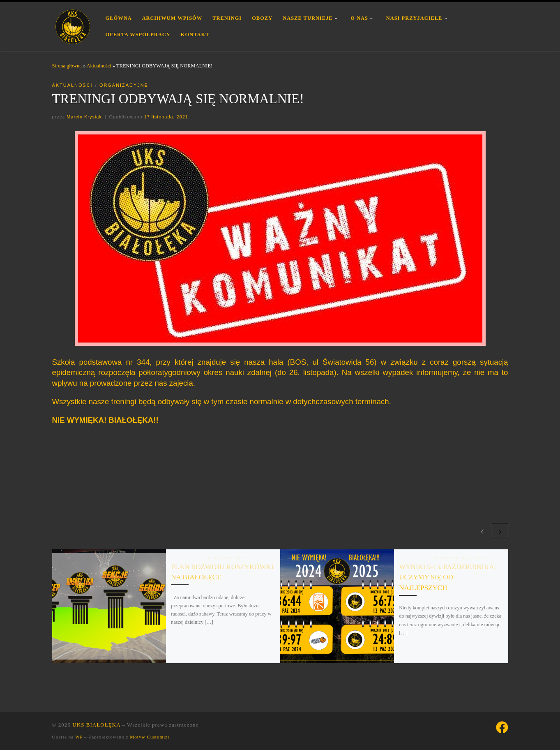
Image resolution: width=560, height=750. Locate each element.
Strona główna (67, 66)
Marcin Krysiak (84, 117)
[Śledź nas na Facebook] (502, 727)
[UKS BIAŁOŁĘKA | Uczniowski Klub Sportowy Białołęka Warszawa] (73, 25)
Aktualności (99, 66)
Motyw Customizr (150, 737)
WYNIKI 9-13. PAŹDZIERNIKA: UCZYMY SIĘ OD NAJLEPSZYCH (447, 577)
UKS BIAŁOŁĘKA (96, 725)
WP (79, 737)
